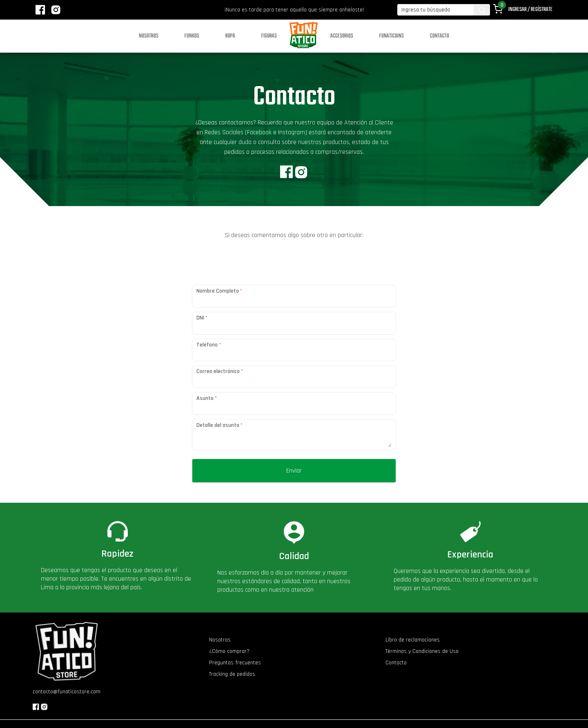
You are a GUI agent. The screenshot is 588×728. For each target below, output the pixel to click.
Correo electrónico (220, 371)
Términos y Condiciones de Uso (422, 651)
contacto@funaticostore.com (67, 692)
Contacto (440, 36)
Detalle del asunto (219, 425)
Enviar (294, 471)
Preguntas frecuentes (235, 663)
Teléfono (209, 345)
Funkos (192, 36)
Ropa (230, 36)
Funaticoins (392, 36)
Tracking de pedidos (232, 674)
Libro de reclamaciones (413, 640)
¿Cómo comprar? (229, 651)
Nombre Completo (219, 291)
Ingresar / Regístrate (530, 10)
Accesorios (342, 36)
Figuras (269, 36)
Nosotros (149, 36)
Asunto (207, 398)
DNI (202, 318)
